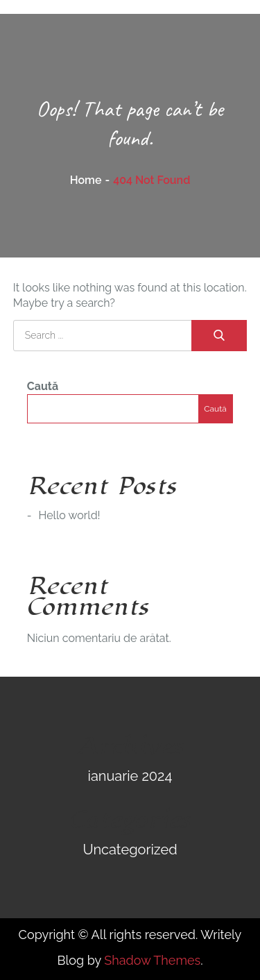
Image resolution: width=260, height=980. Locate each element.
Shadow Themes (152, 960)
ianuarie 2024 (130, 776)
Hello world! (70, 515)
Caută (43, 386)
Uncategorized (130, 850)
